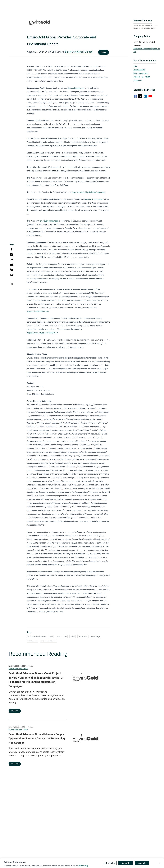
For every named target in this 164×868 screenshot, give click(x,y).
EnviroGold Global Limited (79, 52)
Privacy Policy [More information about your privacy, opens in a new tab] (83, 867)
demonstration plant (76, 88)
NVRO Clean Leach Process (37, 637)
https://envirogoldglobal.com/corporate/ (89, 192)
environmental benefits (49, 641)
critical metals (33, 641)
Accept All (142, 864)
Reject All (126, 864)
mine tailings (95, 637)
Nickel (72, 637)
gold (51, 637)
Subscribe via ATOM (142, 77)
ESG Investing (83, 637)
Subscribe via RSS (141, 73)
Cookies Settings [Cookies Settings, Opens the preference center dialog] (109, 864)
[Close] (160, 864)
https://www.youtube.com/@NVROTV (42, 333)
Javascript (138, 80)
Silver (58, 637)
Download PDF (139, 70)
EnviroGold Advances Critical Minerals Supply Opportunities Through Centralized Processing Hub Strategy (37, 738)
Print (135, 66)
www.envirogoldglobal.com (38, 311)
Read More (15, 711)
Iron (65, 637)
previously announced (94, 199)
